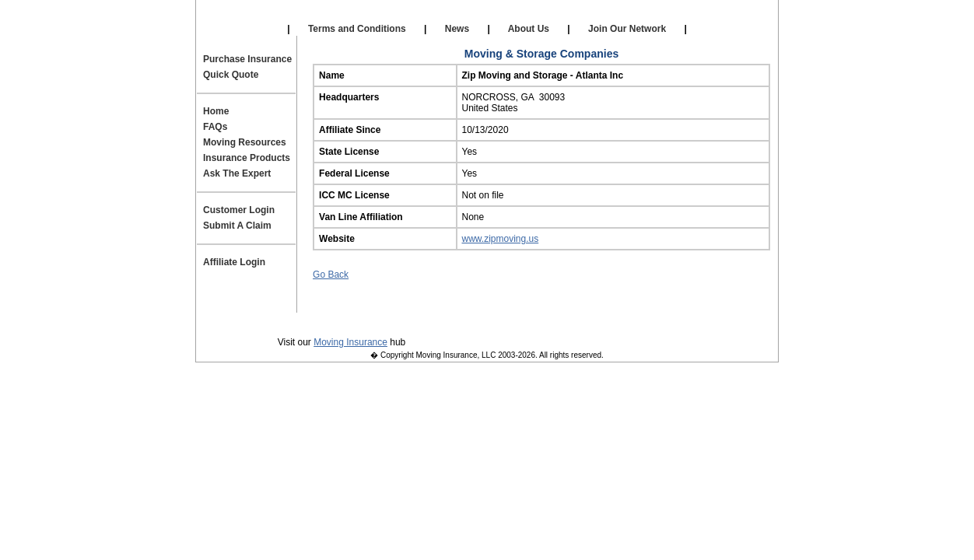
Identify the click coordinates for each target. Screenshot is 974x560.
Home (216, 111)
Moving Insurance (350, 342)
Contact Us (499, 320)
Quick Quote (231, 75)
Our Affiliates (364, 16)
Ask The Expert (237, 173)
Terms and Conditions (357, 29)
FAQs (215, 127)
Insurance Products (247, 158)
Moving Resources (245, 142)
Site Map (671, 320)
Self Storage (485, 16)
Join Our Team (588, 320)
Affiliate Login (608, 16)
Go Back (331, 275)
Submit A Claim (237, 226)
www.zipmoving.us (501, 239)
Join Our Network (627, 29)
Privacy (301, 320)
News (457, 29)
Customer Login (239, 210)
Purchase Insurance (247, 59)
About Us (529, 29)
